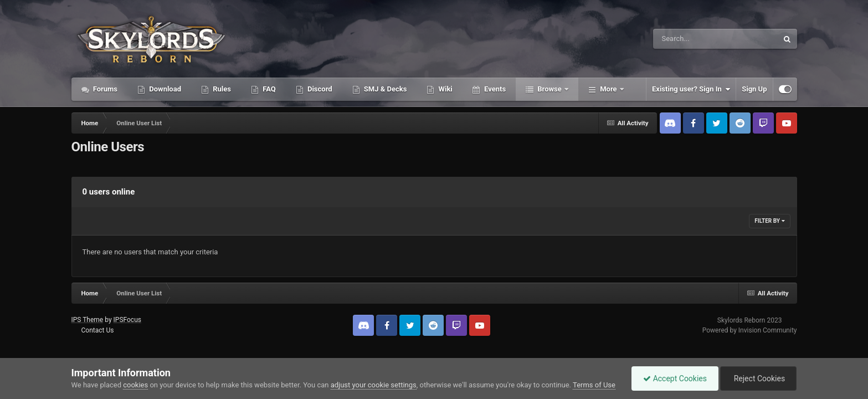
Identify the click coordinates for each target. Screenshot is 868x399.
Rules (221, 89)
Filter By (769, 221)
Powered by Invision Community (750, 330)
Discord (319, 89)
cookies (135, 385)
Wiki (444, 89)
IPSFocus (127, 320)
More (608, 89)
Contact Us (97, 330)
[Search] (687, 39)
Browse (549, 89)
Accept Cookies (675, 378)
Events (494, 89)
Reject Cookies (758, 378)
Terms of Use (594, 385)
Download (164, 89)
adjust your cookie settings (374, 385)
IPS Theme (88, 320)
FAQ (268, 89)
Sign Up (754, 89)
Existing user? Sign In (691, 89)
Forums (105, 89)
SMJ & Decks (385, 89)
